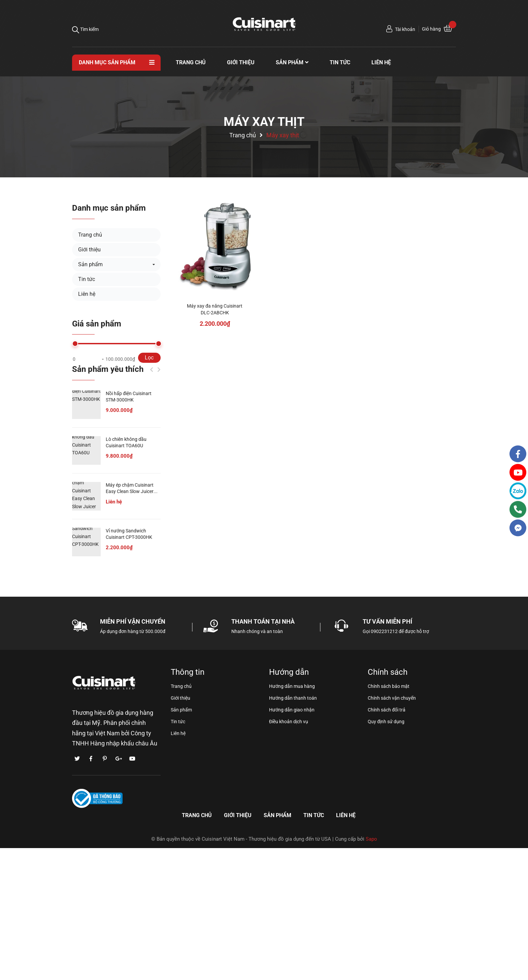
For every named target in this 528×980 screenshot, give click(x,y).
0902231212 (384, 631)
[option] (116, 482)
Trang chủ (90, 235)
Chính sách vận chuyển (392, 698)
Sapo (371, 839)
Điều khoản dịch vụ (289, 722)
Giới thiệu (89, 250)
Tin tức (87, 279)
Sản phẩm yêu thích (108, 369)
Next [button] (159, 370)
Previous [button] (152, 370)
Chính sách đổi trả (387, 710)
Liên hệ (87, 294)
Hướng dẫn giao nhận (292, 710)
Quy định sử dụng (386, 722)
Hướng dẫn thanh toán (293, 698)
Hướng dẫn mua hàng (292, 686)
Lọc (149, 358)
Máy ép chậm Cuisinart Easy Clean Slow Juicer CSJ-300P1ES (130, 492)
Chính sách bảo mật (389, 686)
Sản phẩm (90, 264)
